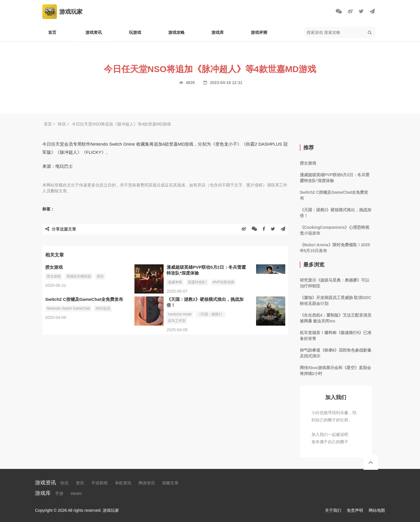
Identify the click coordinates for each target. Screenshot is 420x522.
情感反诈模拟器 (79, 276)
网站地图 (377, 510)
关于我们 (333, 510)
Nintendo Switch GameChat (68, 308)
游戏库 (218, 32)
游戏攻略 (176, 32)
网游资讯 (147, 483)
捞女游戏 (54, 276)
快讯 (62, 124)
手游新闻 (99, 483)
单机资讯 (123, 483)
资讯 (80, 483)
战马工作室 (177, 321)
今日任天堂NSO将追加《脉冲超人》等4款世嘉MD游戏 (121, 124)
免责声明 (355, 510)
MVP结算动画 (223, 282)
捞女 (100, 276)
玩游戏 (135, 32)
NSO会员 (103, 308)
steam (76, 493)
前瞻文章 (170, 483)
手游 (59, 493)
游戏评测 (259, 32)
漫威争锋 (175, 282)
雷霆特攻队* (197, 282)
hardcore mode (180, 314)
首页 (52, 32)
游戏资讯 (94, 32)
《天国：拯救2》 (211, 314)
